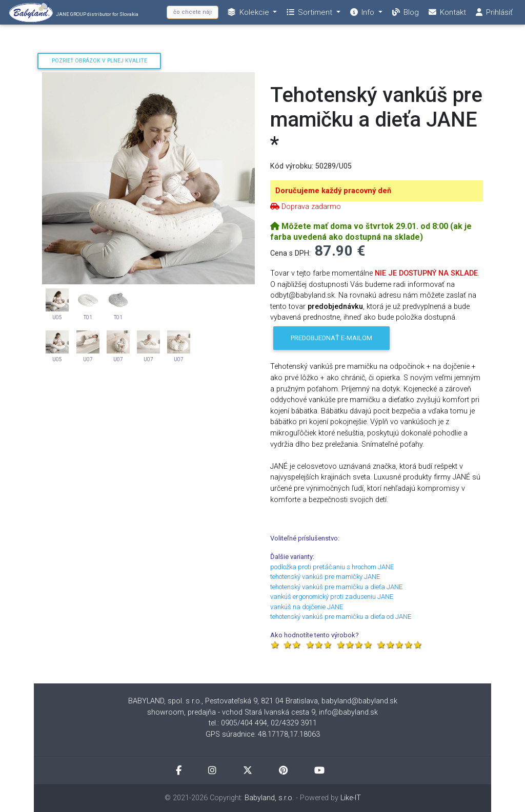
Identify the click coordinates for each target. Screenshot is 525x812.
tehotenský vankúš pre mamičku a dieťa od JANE (341, 617)
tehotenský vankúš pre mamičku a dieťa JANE (336, 587)
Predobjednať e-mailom (331, 338)
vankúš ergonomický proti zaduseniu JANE (332, 597)
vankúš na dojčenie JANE (307, 607)
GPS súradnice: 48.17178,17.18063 (263, 734)
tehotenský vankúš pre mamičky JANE (325, 577)
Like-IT (351, 798)
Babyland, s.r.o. (269, 798)
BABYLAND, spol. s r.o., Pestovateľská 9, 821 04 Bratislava (223, 701)
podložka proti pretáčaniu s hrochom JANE (332, 567)
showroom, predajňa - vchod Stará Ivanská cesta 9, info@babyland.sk (262, 712)
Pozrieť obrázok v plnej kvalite (99, 61)
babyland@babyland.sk (359, 701)
